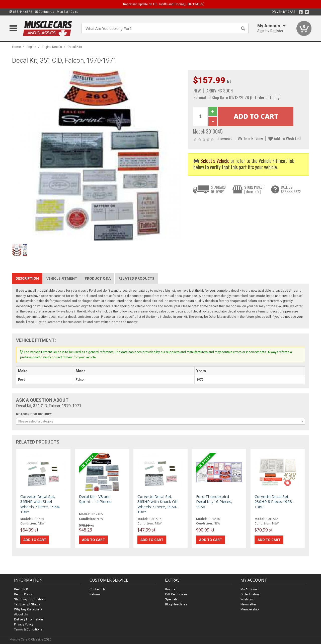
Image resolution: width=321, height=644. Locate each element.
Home (16, 47)
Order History (250, 594)
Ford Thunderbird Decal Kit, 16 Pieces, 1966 (214, 502)
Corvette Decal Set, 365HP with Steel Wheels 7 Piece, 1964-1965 (40, 504)
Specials (171, 599)
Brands (170, 589)
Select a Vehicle (215, 161)
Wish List (247, 599)
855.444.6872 (21, 12)
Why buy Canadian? (28, 609)
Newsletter (248, 604)
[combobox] (160, 421)
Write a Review (250, 138)
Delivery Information (28, 619)
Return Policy (23, 594)
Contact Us (45, 12)
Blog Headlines (176, 604)
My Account (249, 589)
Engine (31, 47)
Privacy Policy (24, 624)
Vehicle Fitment (62, 278)
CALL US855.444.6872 (291, 189)
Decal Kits (75, 47)
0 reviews (224, 138)
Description (27, 278)
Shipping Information (29, 599)
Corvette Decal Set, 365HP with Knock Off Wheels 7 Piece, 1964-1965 (157, 504)
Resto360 (21, 589)
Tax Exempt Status (27, 604)
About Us (21, 614)
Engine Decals (52, 47)
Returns (95, 594)
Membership (250, 609)
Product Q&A (98, 278)
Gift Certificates (176, 594)
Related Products (136, 278)
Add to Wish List (285, 138)
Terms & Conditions (28, 629)
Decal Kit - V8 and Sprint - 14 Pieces (95, 499)
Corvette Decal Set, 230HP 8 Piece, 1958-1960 (274, 502)
